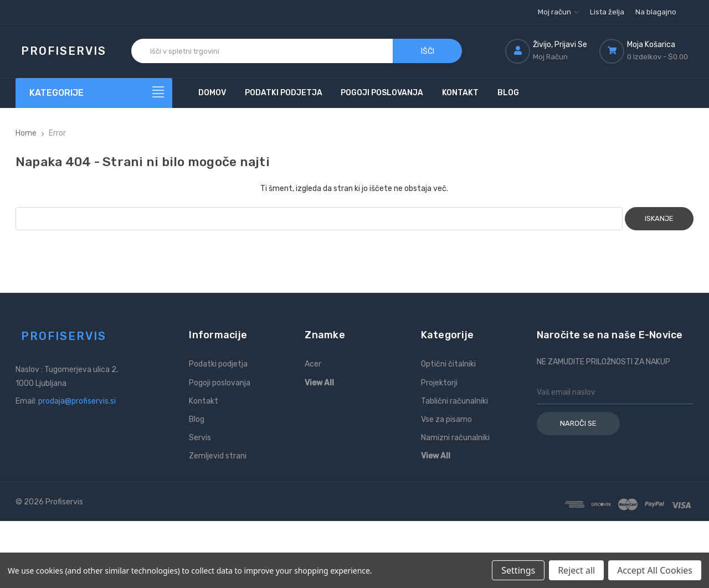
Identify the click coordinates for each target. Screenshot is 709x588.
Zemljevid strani (218, 456)
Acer (313, 364)
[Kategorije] (94, 93)
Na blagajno (656, 12)
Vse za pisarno (446, 419)
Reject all (576, 570)
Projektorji (439, 383)
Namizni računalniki (455, 438)
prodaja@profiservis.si (77, 401)
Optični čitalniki (448, 364)
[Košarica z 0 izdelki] (646, 51)
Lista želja (607, 12)
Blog (508, 93)
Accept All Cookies (655, 570)
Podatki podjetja (284, 93)
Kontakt (460, 93)
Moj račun (558, 12)
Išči (428, 51)
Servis (200, 438)
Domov (212, 93)
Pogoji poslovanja (382, 93)
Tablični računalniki (454, 401)
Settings (518, 570)
